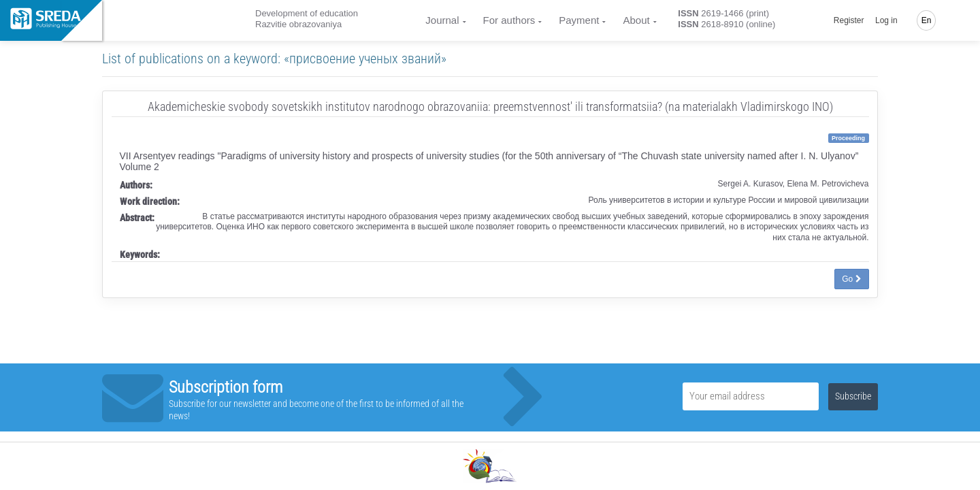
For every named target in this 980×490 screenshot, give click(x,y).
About (636, 20)
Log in (886, 20)
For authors (509, 20)
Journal (442, 20)
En (927, 20)
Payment (579, 20)
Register (849, 20)
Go (851, 279)
